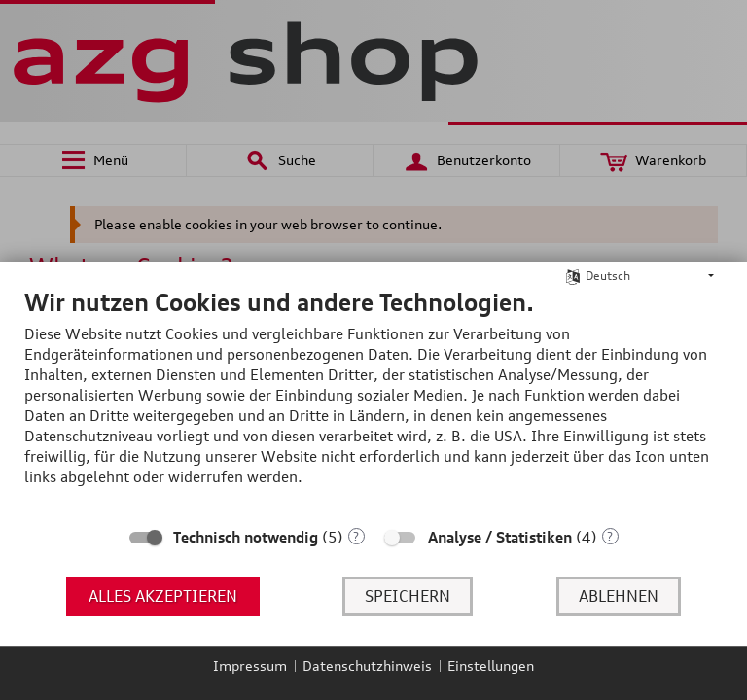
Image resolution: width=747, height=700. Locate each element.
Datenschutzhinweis (367, 665)
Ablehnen (619, 596)
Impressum (250, 665)
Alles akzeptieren (163, 596)
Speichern (408, 596)
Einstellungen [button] (491, 665)
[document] (373, 402)
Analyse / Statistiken (500, 537)
